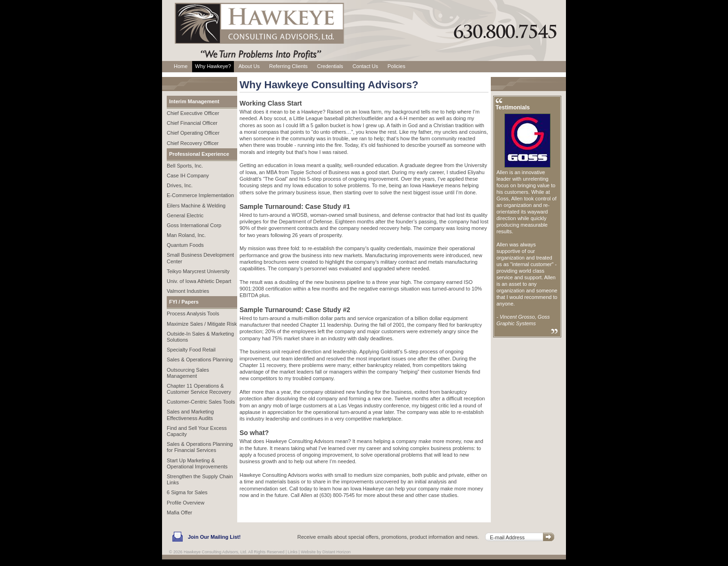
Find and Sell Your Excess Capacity (197, 431)
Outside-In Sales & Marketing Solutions (200, 337)
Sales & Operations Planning (200, 359)
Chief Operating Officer (193, 133)
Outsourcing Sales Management (188, 373)
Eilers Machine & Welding (196, 206)
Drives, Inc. (180, 185)
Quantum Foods (185, 245)
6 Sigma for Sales (187, 492)
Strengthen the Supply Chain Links (200, 479)
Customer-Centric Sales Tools (201, 402)
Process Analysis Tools (193, 314)
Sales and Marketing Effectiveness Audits (190, 415)
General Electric (185, 215)
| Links (291, 552)
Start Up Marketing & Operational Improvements (197, 463)
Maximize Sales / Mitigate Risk (202, 324)
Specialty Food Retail (191, 350)
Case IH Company (188, 176)
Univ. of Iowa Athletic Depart (199, 281)
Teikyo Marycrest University (198, 271)
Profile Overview (186, 503)
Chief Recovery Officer (193, 143)
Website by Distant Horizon (326, 552)
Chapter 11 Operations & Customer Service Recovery (199, 389)
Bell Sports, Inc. (185, 166)
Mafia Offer (179, 512)
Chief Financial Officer (192, 123)
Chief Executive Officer (193, 113)
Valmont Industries (188, 291)
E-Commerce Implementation (200, 195)
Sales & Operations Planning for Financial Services (200, 447)
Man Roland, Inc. (186, 235)
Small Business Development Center (200, 258)
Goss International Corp (194, 225)
